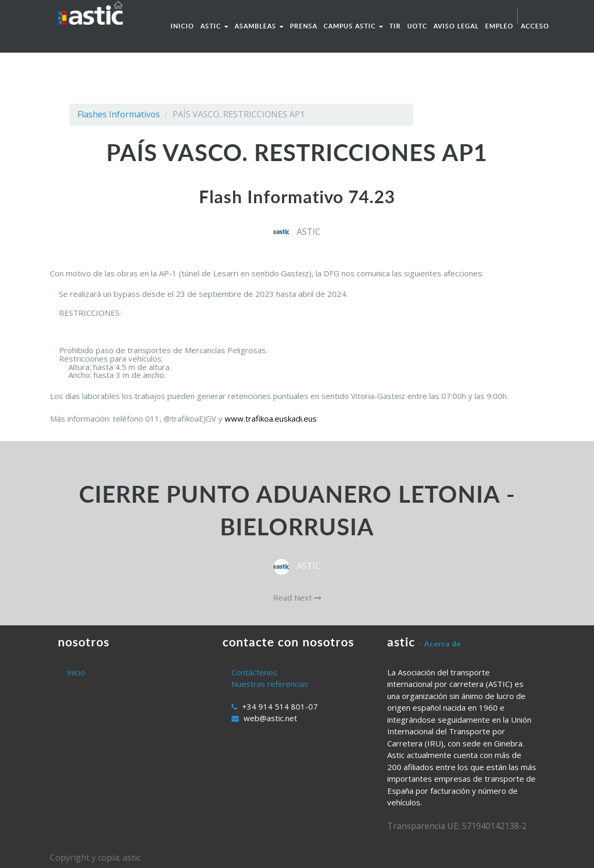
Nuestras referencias (270, 684)
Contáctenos (254, 672)
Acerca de (442, 643)
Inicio (76, 672)
